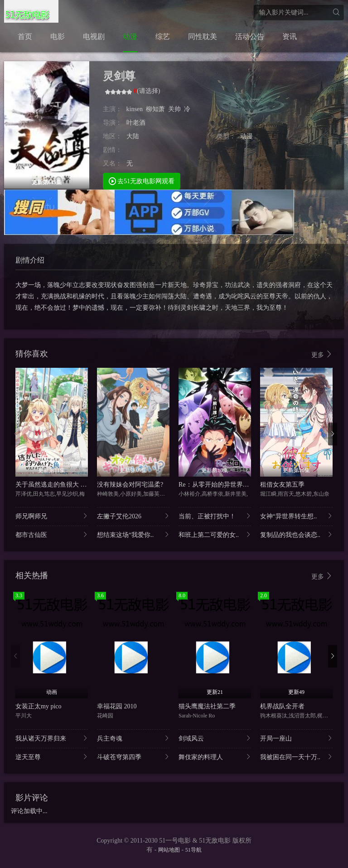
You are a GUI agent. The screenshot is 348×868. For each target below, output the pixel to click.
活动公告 (250, 37)
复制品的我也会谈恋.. (296, 534)
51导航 (193, 850)
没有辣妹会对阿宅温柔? (130, 485)
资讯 (290, 37)
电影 (58, 37)
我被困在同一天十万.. (296, 757)
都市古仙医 (52, 534)
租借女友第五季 (282, 485)
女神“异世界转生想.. (296, 516)
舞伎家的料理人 (215, 757)
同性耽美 (203, 37)
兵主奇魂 (133, 738)
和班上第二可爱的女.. (215, 534)
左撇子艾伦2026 (133, 516)
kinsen (135, 109)
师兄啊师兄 (52, 516)
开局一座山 (296, 738)
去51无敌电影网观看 (142, 181)
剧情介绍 (30, 260)
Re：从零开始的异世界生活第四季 (227, 485)
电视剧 (94, 37)
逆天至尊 (52, 757)
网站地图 (169, 850)
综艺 (163, 37)
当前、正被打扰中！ (215, 516)
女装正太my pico (39, 706)
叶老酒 (136, 123)
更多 (322, 354)
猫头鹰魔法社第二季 (207, 706)
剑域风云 (215, 738)
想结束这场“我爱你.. (133, 534)
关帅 (174, 109)
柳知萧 (155, 109)
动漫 (130, 37)
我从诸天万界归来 (52, 738)
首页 (25, 37)
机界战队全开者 (282, 706)
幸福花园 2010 (117, 706)
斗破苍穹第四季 (133, 757)
